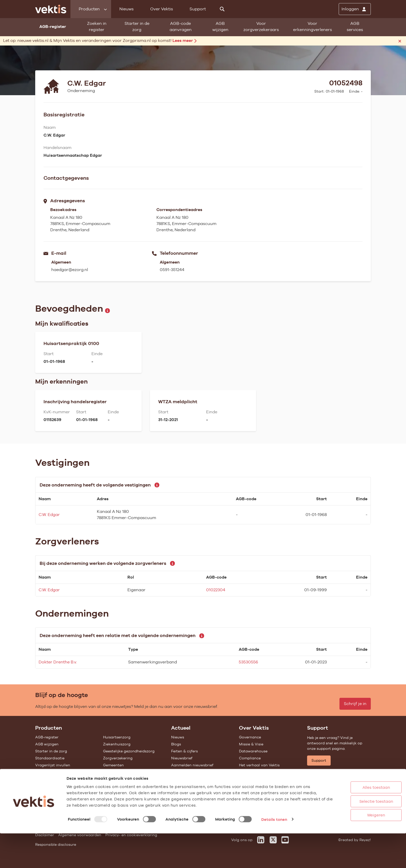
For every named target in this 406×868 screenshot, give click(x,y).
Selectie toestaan (357, 836)
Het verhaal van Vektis (259, 765)
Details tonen (274, 854)
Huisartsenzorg (117, 737)
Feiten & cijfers (184, 751)
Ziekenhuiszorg (117, 744)
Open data (45, 786)
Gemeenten (113, 765)
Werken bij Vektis (254, 796)
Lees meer (184, 40)
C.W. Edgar (49, 515)
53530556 (248, 662)
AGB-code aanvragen (181, 27)
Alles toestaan (357, 822)
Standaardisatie (50, 758)
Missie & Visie (251, 744)
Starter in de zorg (137, 27)
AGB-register (47, 737)
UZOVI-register (49, 772)
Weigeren (357, 850)
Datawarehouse (253, 751)
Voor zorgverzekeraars (261, 27)
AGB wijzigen (220, 27)
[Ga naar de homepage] (51, 9)
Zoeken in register (97, 27)
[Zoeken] (222, 9)
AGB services (355, 27)
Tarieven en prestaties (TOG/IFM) (65, 779)
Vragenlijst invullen (53, 765)
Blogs (176, 744)
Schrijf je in (355, 704)
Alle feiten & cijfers (120, 772)
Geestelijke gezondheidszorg (129, 751)
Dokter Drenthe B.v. (58, 662)
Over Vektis (162, 9)
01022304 (216, 590)
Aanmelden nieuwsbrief (192, 765)
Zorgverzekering (118, 758)
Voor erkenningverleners (313, 27)
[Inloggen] (355, 9)
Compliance (250, 758)
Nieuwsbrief (182, 758)
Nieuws (126, 9)
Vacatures (248, 789)
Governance (250, 737)
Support (198, 9)
